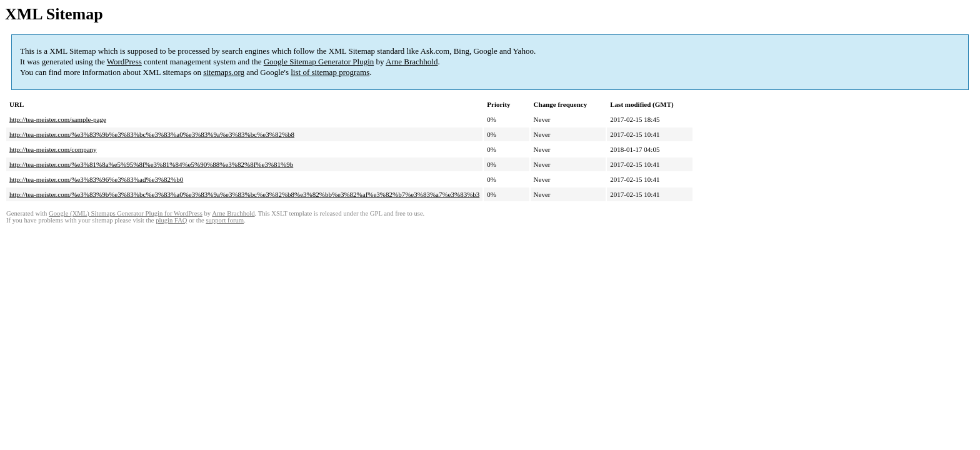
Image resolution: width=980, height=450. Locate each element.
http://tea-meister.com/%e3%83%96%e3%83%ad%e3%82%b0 (96, 179)
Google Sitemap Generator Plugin (319, 62)
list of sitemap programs (330, 72)
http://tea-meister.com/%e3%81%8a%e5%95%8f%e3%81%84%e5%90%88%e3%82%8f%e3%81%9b (151, 164)
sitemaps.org (224, 72)
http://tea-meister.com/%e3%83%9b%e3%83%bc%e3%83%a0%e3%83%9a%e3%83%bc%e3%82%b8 (152, 134)
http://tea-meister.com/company (53, 149)
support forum (225, 220)
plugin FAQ (171, 220)
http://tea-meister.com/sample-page (58, 119)
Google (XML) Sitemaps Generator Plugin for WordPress (126, 213)
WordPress (124, 62)
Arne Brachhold (412, 62)
